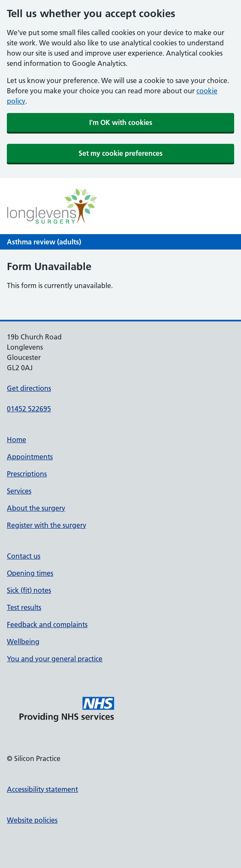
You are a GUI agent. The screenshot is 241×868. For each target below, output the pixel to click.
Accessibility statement (42, 789)
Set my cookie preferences (120, 153)
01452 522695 (29, 409)
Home (17, 440)
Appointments (30, 457)
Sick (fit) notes (29, 590)
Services (19, 491)
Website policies (32, 820)
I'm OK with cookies (121, 122)
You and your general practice (55, 659)
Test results (24, 607)
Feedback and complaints (47, 624)
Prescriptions (27, 474)
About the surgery (36, 508)
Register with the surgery (47, 525)
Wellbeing (23, 642)
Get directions (29, 388)
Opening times (30, 573)
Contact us (24, 556)
